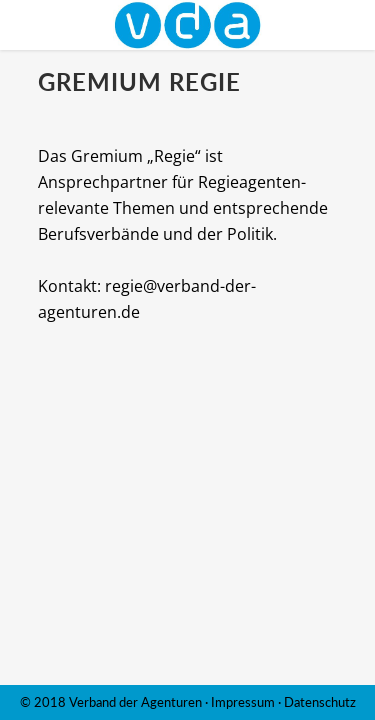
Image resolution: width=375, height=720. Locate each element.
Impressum (243, 702)
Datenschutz (320, 702)
